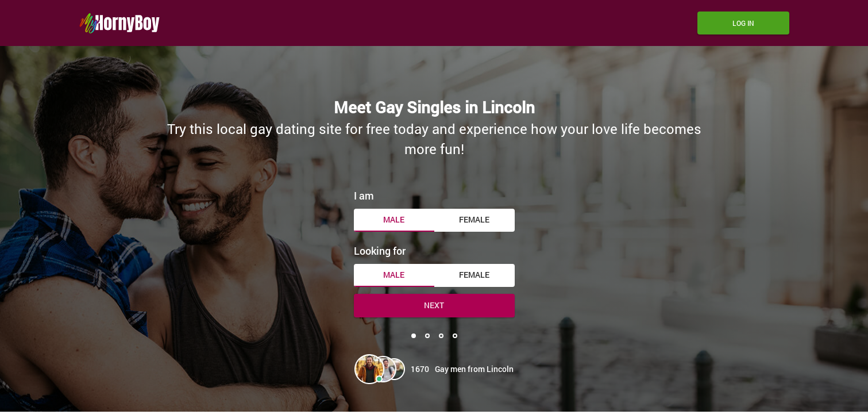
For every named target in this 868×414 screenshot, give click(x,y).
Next (434, 305)
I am (364, 195)
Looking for (380, 251)
